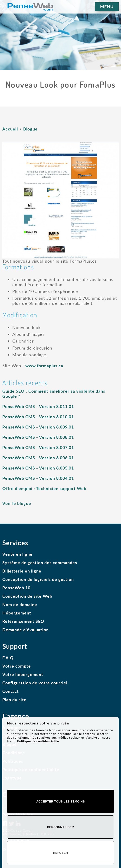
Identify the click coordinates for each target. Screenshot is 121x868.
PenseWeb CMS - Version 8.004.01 (38, 478)
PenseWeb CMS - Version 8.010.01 (38, 417)
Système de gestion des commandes (40, 563)
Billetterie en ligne (22, 571)
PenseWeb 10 (16, 588)
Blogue (30, 129)
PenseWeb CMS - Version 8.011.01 (38, 406)
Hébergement (17, 613)
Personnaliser (60, 827)
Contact (11, 691)
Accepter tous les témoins (60, 801)
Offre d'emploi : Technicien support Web (44, 488)
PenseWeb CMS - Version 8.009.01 (38, 427)
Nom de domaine (20, 604)
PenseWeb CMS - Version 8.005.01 (38, 468)
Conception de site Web (27, 596)
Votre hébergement (23, 674)
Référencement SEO (23, 621)
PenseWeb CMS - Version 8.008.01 (38, 437)
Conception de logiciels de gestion (38, 579)
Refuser (61, 853)
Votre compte (17, 666)
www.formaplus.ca (44, 366)
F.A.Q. (9, 658)
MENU (107, 7)
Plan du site (14, 700)
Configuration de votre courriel (35, 683)
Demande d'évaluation (26, 630)
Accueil (10, 129)
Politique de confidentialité (38, 741)
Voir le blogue (17, 503)
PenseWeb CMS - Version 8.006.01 (38, 458)
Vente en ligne (17, 554)
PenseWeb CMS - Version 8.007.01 (38, 447)
